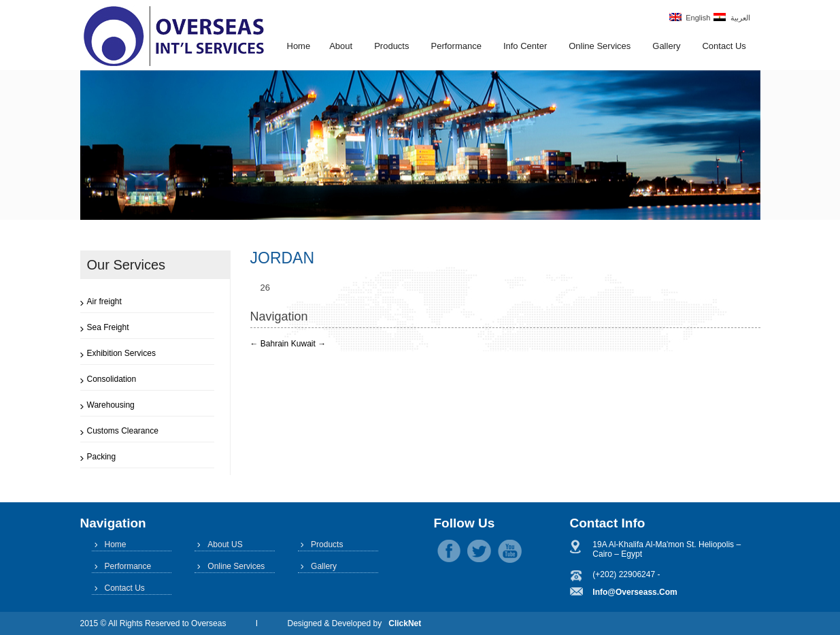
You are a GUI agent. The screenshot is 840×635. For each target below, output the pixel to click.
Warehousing (111, 405)
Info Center (525, 46)
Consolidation (112, 379)
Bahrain (270, 344)
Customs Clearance (123, 431)
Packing (102, 457)
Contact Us (724, 46)
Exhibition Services (121, 353)
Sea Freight (108, 327)
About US (225, 544)
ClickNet (405, 623)
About (341, 46)
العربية (732, 17)
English (690, 17)
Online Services (600, 46)
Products (391, 46)
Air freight (104, 302)
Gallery (666, 46)
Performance (456, 46)
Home (299, 46)
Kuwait (308, 344)
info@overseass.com (635, 592)
